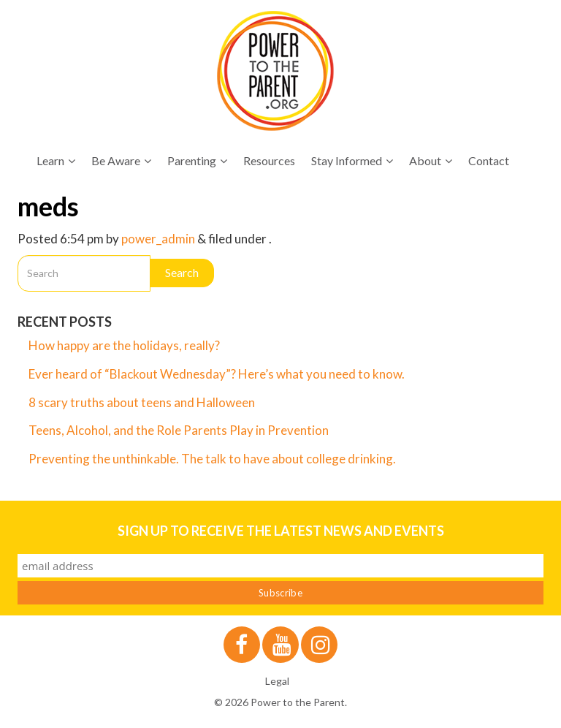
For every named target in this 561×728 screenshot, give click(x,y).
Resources (269, 160)
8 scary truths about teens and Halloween (142, 402)
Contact (489, 160)
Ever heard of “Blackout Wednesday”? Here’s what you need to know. (217, 374)
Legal (277, 681)
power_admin (158, 239)
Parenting (197, 160)
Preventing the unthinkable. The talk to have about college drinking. (212, 459)
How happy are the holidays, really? (124, 345)
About (431, 160)
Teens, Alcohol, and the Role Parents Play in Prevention (179, 430)
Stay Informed (352, 160)
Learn (56, 160)
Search (182, 272)
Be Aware (121, 160)
